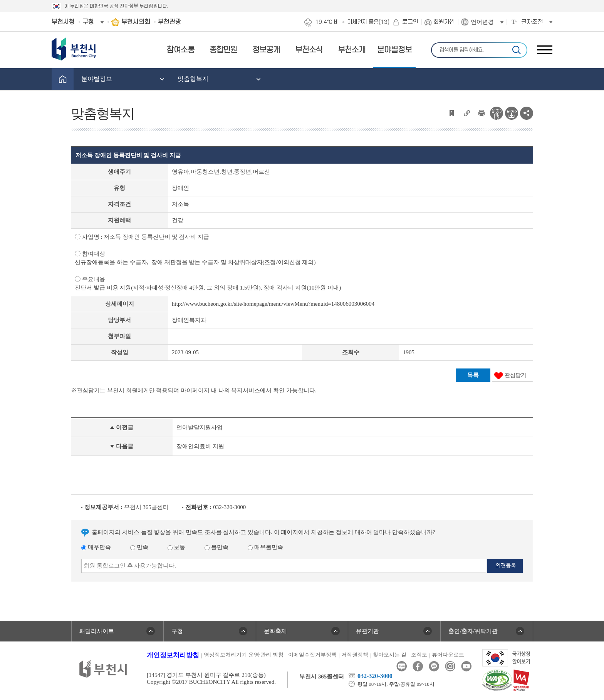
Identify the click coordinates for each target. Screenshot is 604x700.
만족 (139, 547)
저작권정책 (355, 655)
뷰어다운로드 (448, 655)
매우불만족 (265, 547)
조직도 (419, 655)
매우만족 (96, 547)
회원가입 (444, 22)
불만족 (216, 547)
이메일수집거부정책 (312, 655)
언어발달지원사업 (200, 427)
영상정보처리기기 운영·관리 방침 (244, 655)
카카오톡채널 (434, 666)
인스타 (450, 666)
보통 (177, 547)
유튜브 (466, 666)
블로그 (402, 666)
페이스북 (418, 666)
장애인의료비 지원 (200, 446)
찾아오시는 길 (390, 655)
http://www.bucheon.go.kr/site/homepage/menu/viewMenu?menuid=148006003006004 (273, 304)
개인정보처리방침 (173, 655)
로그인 (410, 22)
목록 (473, 375)
